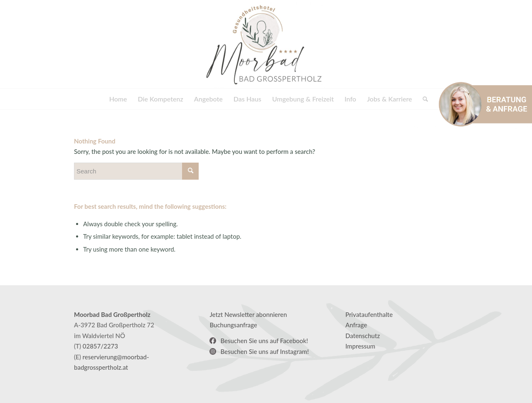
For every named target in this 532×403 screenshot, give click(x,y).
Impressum (360, 346)
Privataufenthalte (369, 314)
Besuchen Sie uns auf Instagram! (265, 351)
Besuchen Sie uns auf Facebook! (264, 341)
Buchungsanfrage (233, 325)
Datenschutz (363, 336)
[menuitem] (118, 99)
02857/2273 (100, 346)
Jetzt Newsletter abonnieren (248, 314)
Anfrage (356, 325)
